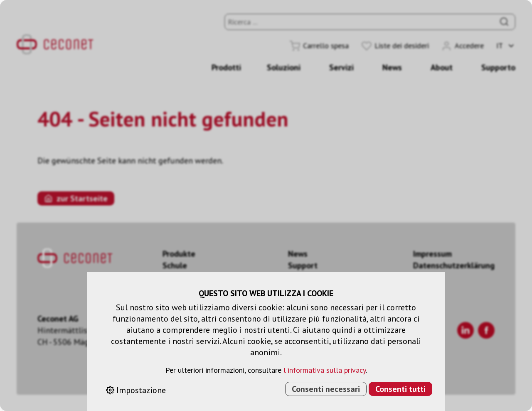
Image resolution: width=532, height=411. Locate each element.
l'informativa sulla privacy (325, 370)
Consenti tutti (400, 389)
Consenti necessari (326, 389)
